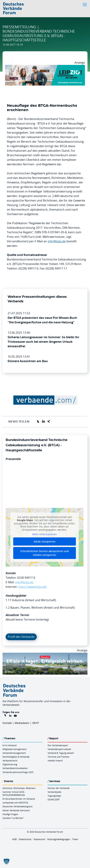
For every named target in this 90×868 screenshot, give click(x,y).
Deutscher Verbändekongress (18, 806)
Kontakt (7, 723)
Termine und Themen (58, 757)
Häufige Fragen (10, 814)
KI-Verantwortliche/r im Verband (19, 799)
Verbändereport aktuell (59, 749)
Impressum (39, 839)
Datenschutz (25, 839)
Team (75, 839)
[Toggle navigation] (85, 5)
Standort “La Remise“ (13, 818)
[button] (7, 861)
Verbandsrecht (10, 761)
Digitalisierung (10, 764)
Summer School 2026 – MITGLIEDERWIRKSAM (14, 793)
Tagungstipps (54, 796)
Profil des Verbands (21, 637)
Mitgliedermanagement (14, 749)
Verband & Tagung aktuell (61, 753)
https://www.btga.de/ (33, 587)
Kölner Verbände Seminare (16, 810)
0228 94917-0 (26, 578)
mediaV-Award (55, 761)
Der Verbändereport (58, 745)
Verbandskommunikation (15, 768)
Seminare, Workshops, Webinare (19, 788)
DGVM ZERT (54, 799)
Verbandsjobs (55, 792)
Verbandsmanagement (14, 753)
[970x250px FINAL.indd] (45, 67)
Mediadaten (22, 723)
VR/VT (36, 723)
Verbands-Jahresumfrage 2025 (18, 772)
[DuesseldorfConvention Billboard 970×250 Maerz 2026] (45, 655)
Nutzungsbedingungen (59, 839)
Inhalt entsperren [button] (45, 541)
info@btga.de (57, 241)
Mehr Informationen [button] (45, 534)
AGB (14, 839)
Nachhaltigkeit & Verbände (16, 757)
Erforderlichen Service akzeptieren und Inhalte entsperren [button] (45, 553)
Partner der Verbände (59, 788)
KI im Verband (10, 745)
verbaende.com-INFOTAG (15, 803)
